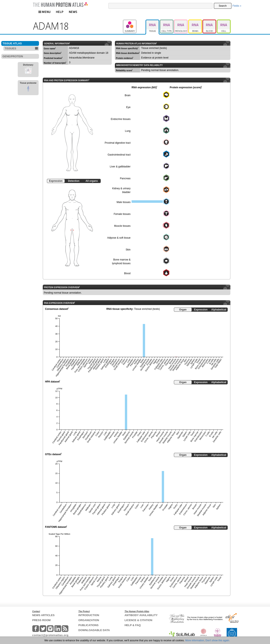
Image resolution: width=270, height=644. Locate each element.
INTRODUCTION (89, 615)
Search (223, 6)
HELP (60, 12)
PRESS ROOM (41, 620)
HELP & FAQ (133, 625)
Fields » (237, 6)
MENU (44, 12)
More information (195, 640)
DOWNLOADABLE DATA (94, 630)
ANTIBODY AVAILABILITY (141, 615)
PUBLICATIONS (89, 625)
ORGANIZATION (89, 620)
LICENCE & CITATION (138, 620)
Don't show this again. (218, 640)
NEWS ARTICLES (43, 615)
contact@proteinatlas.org (50, 635)
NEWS (73, 12)
